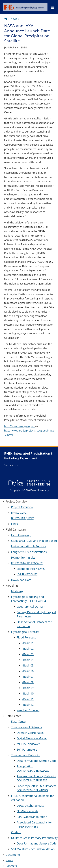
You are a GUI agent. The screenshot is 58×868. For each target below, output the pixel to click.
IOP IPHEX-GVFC (27, 574)
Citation (16, 832)
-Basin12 (28, 705)
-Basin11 (28, 699)
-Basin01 (28, 643)
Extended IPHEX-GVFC (31, 569)
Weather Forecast (28, 710)
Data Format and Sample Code (37, 761)
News (14, 19)
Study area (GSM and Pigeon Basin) (34, 541)
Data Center (19, 721)
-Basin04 (28, 660)
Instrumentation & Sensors (29, 546)
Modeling (17, 591)
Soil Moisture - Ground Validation (33, 849)
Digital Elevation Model (32, 738)
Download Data (21, 580)
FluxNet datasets (28, 811)
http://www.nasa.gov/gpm (20, 426)
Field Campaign (21, 535)
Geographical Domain (31, 607)
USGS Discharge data (30, 806)
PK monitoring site (23, 557)
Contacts (11, 866)
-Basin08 (28, 682)
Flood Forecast (26, 637)
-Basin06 (28, 671)
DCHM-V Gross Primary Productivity (34, 838)
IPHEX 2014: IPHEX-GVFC (27, 563)
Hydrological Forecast (25, 632)
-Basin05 (28, 665)
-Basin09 (28, 688)
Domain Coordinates (30, 733)
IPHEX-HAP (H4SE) (23, 518)
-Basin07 (28, 677)
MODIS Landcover (28, 744)
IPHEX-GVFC (19, 513)
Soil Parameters (27, 749)
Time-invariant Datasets (27, 727)
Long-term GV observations (29, 552)
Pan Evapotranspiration (32, 817)
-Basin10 (28, 693)
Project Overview (22, 507)
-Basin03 (28, 654)
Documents (13, 855)
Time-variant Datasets (25, 755)
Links (14, 524)
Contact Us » (11, 465)
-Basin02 (28, 649)
